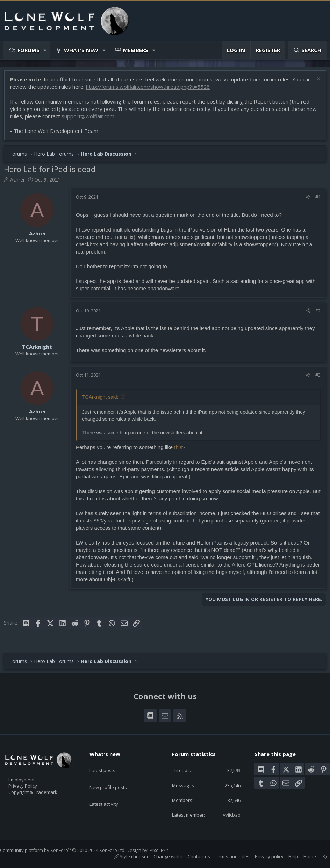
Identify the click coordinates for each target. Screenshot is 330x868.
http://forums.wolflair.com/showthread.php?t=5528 (161, 90)
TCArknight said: (104, 400)
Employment (31, 775)
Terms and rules (225, 856)
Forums (28, 50)
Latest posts (109, 763)
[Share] (305, 200)
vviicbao (227, 814)
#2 (314, 314)
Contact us (192, 856)
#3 (314, 378)
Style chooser (124, 856)
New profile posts (115, 776)
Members (136, 50)
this (182, 451)
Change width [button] (161, 856)
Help (286, 856)
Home (303, 856)
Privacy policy (262, 856)
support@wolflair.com (103, 120)
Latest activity (110, 790)
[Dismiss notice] (314, 83)
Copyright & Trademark (44, 790)
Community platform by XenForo (70, 850)
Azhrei (21, 183)
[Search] (307, 50)
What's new (81, 50)
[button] (45, 50)
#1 (314, 200)
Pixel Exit (166, 850)
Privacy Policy (32, 782)
